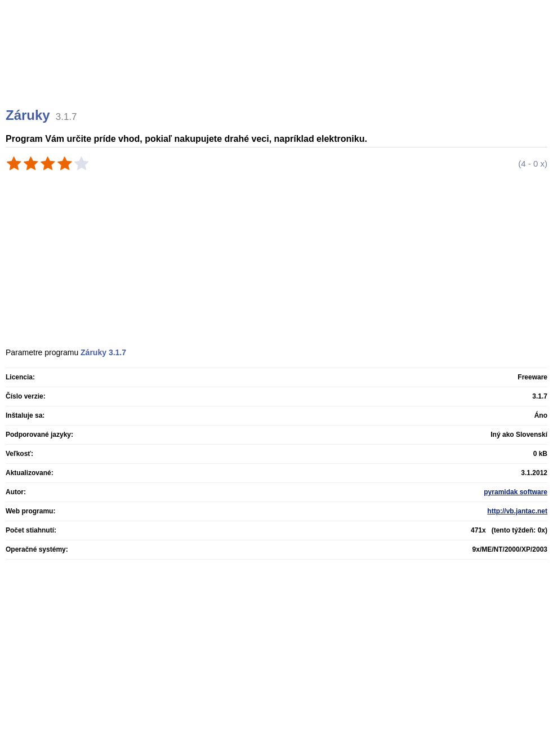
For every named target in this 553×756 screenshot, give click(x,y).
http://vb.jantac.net (517, 511)
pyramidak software (516, 492)
